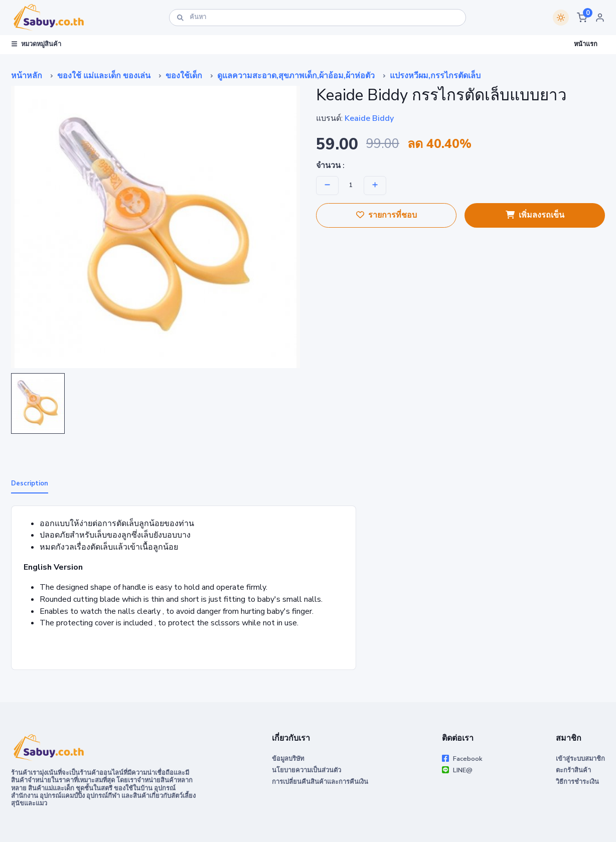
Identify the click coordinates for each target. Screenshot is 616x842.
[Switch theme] (561, 18)
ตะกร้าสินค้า (573, 770)
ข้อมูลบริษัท (288, 759)
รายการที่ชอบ (387, 215)
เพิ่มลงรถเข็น (535, 215)
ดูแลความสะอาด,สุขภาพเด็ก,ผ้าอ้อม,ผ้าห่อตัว (296, 76)
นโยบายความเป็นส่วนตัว (306, 770)
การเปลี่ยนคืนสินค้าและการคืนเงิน (320, 782)
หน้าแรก (586, 44)
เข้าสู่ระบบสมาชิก (580, 759)
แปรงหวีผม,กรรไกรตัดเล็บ (435, 76)
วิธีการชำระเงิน (577, 782)
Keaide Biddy (369, 118)
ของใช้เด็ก (184, 76)
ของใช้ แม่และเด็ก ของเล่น (104, 76)
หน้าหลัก (27, 76)
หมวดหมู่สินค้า (36, 44)
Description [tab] (30, 483)
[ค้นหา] (318, 17)
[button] (582, 18)
